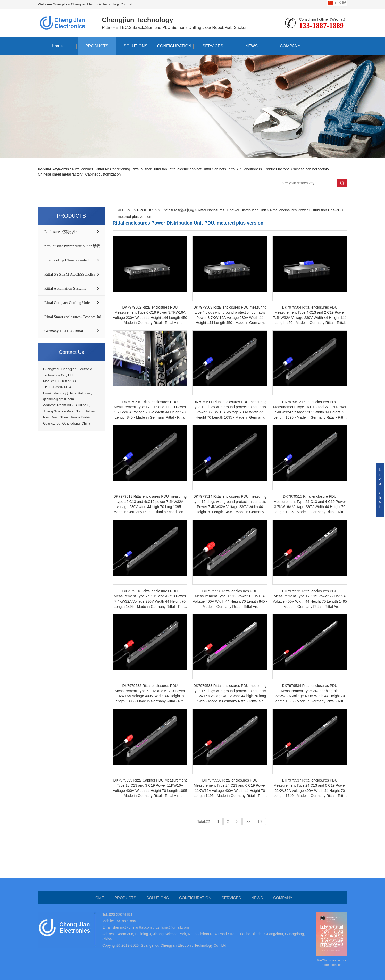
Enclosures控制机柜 (61, 232)
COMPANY (290, 46)
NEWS (252, 46)
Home (57, 46)
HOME (128, 210)
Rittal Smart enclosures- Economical (73, 317)
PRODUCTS (97, 46)
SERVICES (213, 46)
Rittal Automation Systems (65, 288)
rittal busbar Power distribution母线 (72, 246)
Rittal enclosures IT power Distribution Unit (232, 210)
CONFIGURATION (174, 46)
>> (248, 821)
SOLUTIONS (136, 46)
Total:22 (203, 821)
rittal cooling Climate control (67, 260)
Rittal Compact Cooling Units (68, 303)
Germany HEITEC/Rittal (64, 331)
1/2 (260, 821)
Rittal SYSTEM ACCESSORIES (70, 274)
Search (342, 183)
